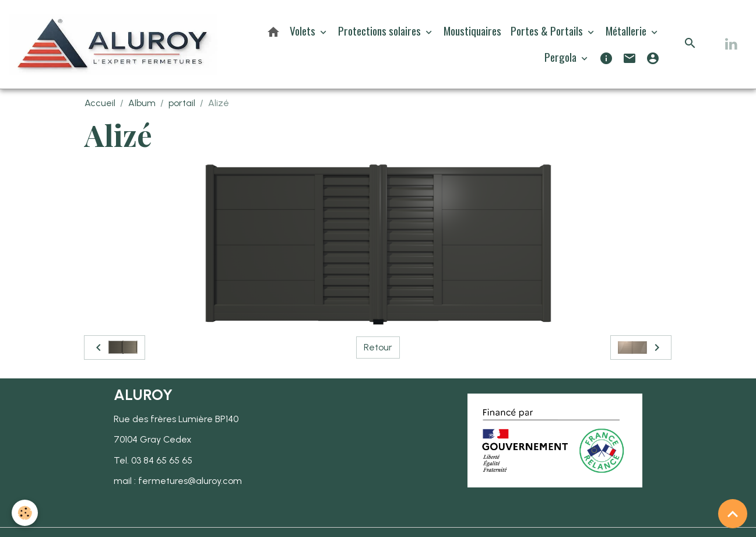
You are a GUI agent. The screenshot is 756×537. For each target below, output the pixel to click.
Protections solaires (381, 31)
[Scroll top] (733, 514)
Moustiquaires (472, 31)
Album (142, 103)
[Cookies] (25, 513)
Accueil (100, 103)
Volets (304, 31)
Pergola (562, 57)
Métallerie (627, 31)
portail (182, 103)
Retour (378, 347)
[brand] (113, 44)
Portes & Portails (548, 31)
